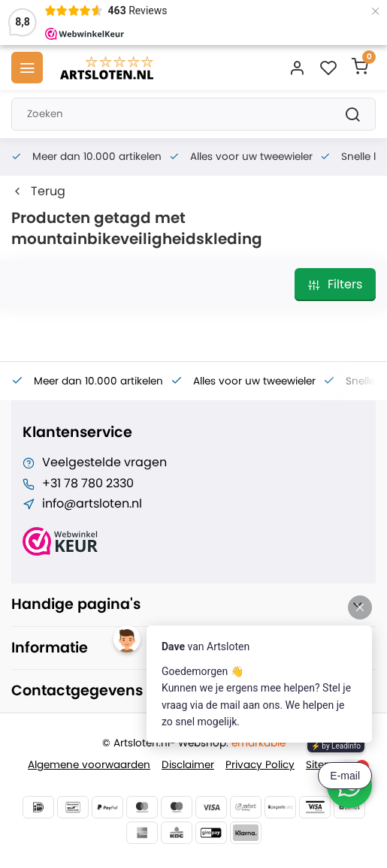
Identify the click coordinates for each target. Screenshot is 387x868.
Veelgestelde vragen (104, 463)
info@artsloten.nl (92, 504)
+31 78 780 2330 (88, 484)
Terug (38, 191)
